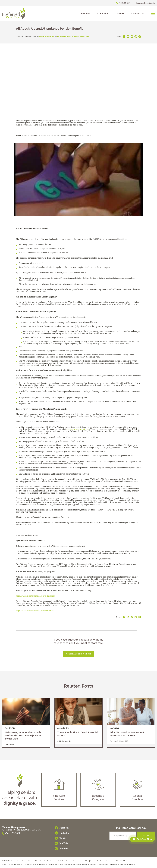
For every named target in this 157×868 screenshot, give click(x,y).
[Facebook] (62, 828)
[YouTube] (62, 843)
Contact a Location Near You (79, 654)
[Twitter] (62, 838)
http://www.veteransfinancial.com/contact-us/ (35, 611)
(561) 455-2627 (123, 3)
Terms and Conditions (97, 861)
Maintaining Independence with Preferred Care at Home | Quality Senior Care (23, 736)
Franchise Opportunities (145, 3)
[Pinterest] (62, 849)
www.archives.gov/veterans (78, 429)
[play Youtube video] (78, 179)
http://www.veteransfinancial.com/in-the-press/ (36, 596)
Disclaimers (110, 861)
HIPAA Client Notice (122, 861)
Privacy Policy (84, 861)
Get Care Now (142, 839)
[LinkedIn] (62, 833)
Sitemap (75, 861)
